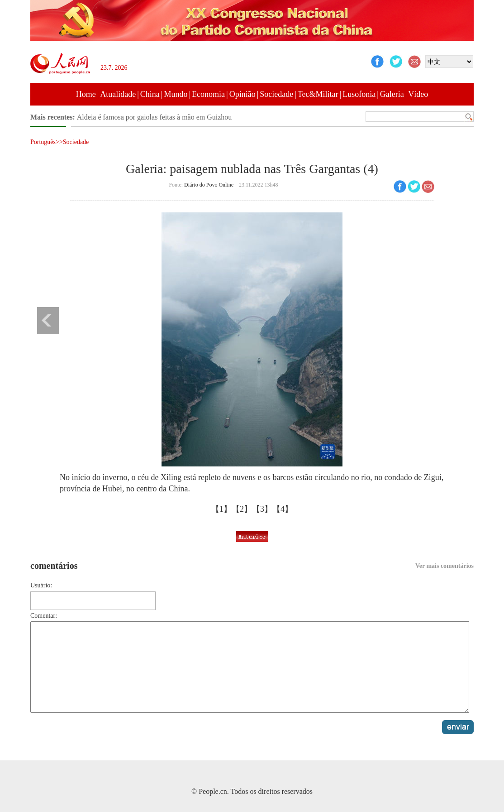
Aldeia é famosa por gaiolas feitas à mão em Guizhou (155, 117)
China (150, 94)
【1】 (221, 509)
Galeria (392, 94)
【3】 (262, 509)
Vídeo (418, 94)
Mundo (176, 94)
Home (86, 94)
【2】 (242, 509)
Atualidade (118, 94)
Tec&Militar (318, 94)
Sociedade (276, 94)
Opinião (242, 94)
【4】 (283, 509)
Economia (208, 94)
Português (43, 142)
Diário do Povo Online (209, 185)
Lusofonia (359, 94)
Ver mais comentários (445, 566)
